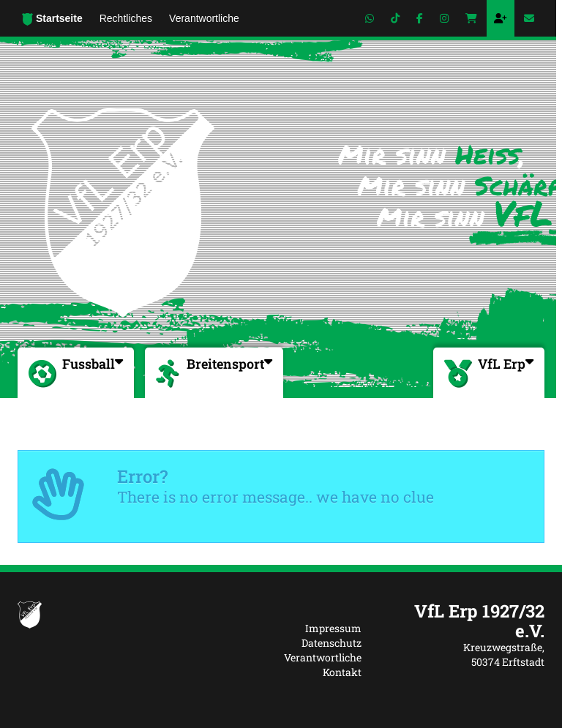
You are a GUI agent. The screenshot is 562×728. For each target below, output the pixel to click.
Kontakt (342, 672)
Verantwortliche (323, 657)
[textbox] (464, 621)
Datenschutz (331, 643)
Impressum (333, 628)
